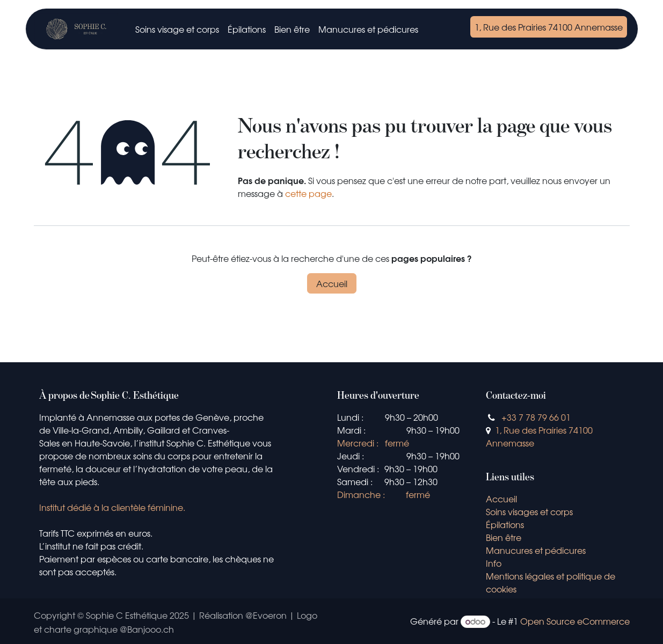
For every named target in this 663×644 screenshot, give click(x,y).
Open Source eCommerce (575, 621)
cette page (308, 193)
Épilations (505, 524)
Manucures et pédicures (537, 550)
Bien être (504, 537)
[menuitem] (177, 29)
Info (494, 563)
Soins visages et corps (529, 511)
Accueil (332, 283)
